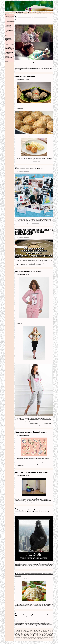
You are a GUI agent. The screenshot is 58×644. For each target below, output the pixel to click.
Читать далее (18, 69)
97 (39, 636)
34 (40, 632)
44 (20, 633)
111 (33, 637)
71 (31, 634)
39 (49, 632)
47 (25, 633)
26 (25, 632)
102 (50, 636)
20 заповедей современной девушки (30, 168)
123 (32, 638)
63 (16, 634)
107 (24, 637)
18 (49, 631)
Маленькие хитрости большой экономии (32, 432)
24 (22, 632)
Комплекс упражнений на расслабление (31, 472)
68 (25, 634)
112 (35, 637)
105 (19, 637)
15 (43, 631)
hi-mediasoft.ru (20, 13)
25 (23, 632)
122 (29, 638)
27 (27, 632)
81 (49, 634)
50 (31, 633)
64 (18, 634)
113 (38, 637)
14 (42, 631)
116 (45, 637)
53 (36, 633)
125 (36, 638)
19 (51, 631)
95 (36, 636)
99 (43, 636)
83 (52, 634)
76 (40, 634)
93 (32, 636)
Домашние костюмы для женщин (29, 271)
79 (45, 634)
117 (47, 637)
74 (36, 634)
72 (32, 634)
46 (23, 633)
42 (16, 633)
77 (41, 634)
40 (50, 632)
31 (34, 632)
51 (32, 633)
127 (41, 638)
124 (34, 638)
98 (41, 636)
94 (34, 636)
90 (27, 636)
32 (36, 632)
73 (34, 634)
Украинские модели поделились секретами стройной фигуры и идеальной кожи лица (33, 510)
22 (18, 632)
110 (31, 637)
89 (25, 636)
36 (43, 632)
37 (45, 632)
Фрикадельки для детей (25, 76)
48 (27, 633)
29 (31, 632)
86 (20, 636)
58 (45, 633)
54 (38, 633)
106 (21, 637)
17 (47, 631)
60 (49, 633)
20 (52, 631)
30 (32, 632)
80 (47, 634)
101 (47, 636)
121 (27, 638)
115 (42, 637)
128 (43, 638)
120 (24, 638)
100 (45, 636)
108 (26, 637)
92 (30, 636)
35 (41, 632)
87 (21, 636)
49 (29, 633)
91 (29, 636)
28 (29, 632)
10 (34, 631)
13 (40, 631)
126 (39, 638)
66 (22, 634)
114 (40, 637)
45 (22, 633)
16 (45, 631)
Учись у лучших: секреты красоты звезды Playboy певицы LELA (32, 615)
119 (52, 637)
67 (23, 634)
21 (16, 632)
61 (50, 633)
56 (41, 633)
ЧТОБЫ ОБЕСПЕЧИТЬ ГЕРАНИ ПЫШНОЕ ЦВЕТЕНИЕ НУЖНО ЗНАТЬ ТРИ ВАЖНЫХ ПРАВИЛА (34, 232)
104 (17, 637)
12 (38, 631)
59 (47, 633)
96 (38, 636)
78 (43, 634)
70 (29, 634)
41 (52, 632)
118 (49, 637)
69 (27, 634)
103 (52, 636)
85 (18, 636)
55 (40, 633)
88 (23, 636)
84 (16, 636)
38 (47, 632)
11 (36, 631)
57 (43, 633)
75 (38, 634)
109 (29, 637)
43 (18, 633)
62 (52, 633)
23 (20, 632)
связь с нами (32, 642)
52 (34, 633)
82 (50, 634)
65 (20, 634)
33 (38, 632)
